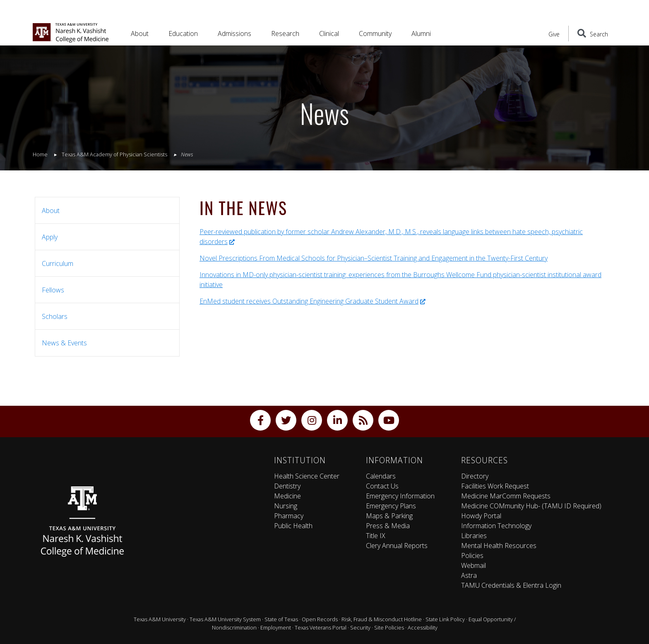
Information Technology (496, 526)
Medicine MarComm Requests (506, 496)
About (51, 211)
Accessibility (423, 627)
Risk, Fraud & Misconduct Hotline (382, 619)
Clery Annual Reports (397, 546)
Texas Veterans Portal (321, 627)
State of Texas (281, 619)
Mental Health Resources (499, 546)
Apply (50, 237)
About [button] (140, 34)
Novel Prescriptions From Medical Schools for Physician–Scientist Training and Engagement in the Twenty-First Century (374, 258)
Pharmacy (289, 516)
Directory (475, 476)
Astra (469, 575)
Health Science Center (307, 476)
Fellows (53, 290)
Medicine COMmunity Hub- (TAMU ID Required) (531, 506)
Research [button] (285, 34)
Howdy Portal (481, 516)
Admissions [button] (234, 34)
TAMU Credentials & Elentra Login (511, 585)
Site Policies (389, 627)
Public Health (293, 526)
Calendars (381, 476)
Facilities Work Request (495, 486)
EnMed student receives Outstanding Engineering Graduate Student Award (312, 301)
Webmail (474, 565)
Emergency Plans (391, 506)
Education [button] (183, 34)
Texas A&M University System (225, 619)
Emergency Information (400, 496)
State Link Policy (445, 619)
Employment (276, 627)
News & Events (64, 343)
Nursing (286, 506)
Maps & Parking (389, 516)
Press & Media (388, 526)
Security (360, 627)
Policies (472, 555)
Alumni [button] (421, 34)
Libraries (474, 536)
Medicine (287, 496)
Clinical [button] (329, 34)
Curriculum (58, 263)
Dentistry (287, 486)
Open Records (320, 619)
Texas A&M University (160, 619)
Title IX (376, 536)
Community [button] (375, 34)
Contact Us (382, 486)
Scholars (55, 316)
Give (554, 34)
